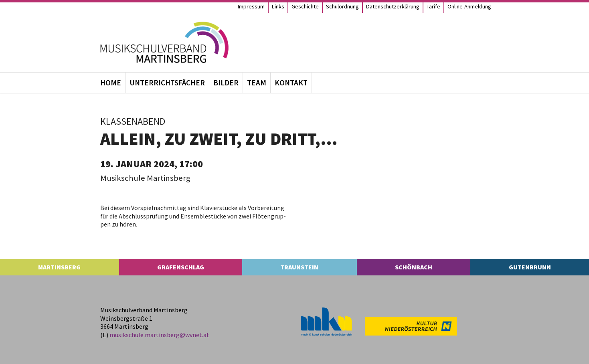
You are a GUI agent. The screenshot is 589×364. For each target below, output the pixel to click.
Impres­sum (251, 6)
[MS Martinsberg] (164, 42)
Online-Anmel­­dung (469, 6)
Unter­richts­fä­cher (167, 83)
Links (278, 6)
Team (257, 83)
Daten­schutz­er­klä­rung (393, 6)
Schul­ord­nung (342, 6)
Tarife (433, 6)
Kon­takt (291, 83)
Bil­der (226, 83)
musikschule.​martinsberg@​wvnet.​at (159, 335)
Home (111, 83)
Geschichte (305, 6)
